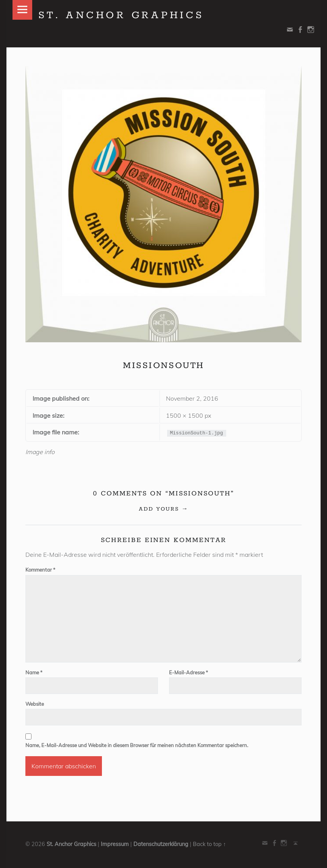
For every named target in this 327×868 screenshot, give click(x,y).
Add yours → (163, 509)
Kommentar (40, 570)
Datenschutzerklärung (161, 844)
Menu (22, 10)
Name (34, 672)
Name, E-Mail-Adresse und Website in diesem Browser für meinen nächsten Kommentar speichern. (137, 745)
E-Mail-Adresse (189, 672)
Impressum (115, 844)
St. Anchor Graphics (71, 844)
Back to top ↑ (209, 844)
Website (35, 704)
